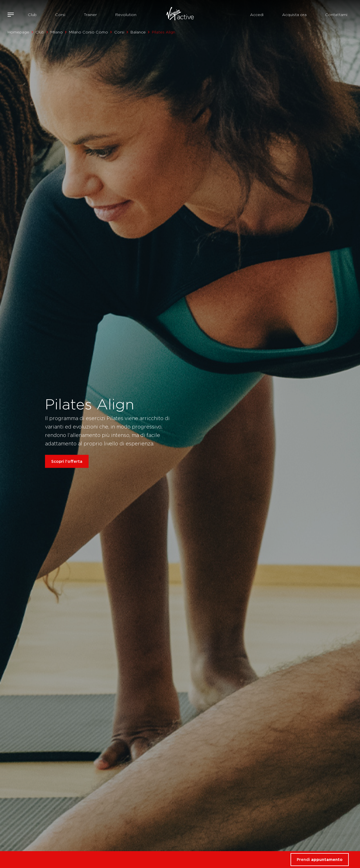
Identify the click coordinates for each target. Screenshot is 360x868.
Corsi (60, 15)
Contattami (336, 15)
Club (32, 15)
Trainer (90, 15)
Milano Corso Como (88, 32)
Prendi (320, 859)
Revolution (126, 15)
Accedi (257, 15)
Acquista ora (294, 15)
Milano (57, 32)
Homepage (18, 32)
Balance (138, 32)
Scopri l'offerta (67, 461)
